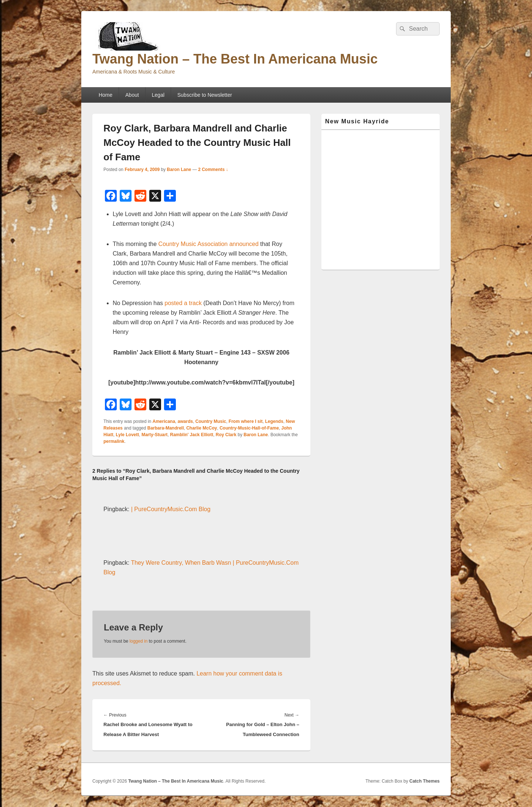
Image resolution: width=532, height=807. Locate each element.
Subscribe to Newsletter (205, 95)
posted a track (183, 303)
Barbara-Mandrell (166, 428)
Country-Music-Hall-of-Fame (249, 428)
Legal (158, 95)
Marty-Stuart (155, 435)
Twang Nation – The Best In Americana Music (235, 59)
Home (105, 95)
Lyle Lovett (127, 435)
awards (185, 421)
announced (244, 244)
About (132, 95)
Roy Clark (226, 435)
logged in (139, 641)
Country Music (211, 421)
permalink (114, 441)
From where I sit (246, 421)
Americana (164, 421)
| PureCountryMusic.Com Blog (171, 509)
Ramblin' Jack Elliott (192, 435)
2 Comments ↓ (213, 170)
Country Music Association (193, 244)
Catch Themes (424, 781)
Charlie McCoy (202, 428)
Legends (274, 421)
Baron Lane (179, 170)
